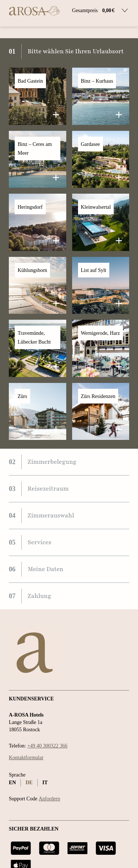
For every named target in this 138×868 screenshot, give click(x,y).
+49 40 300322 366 (47, 746)
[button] (38, 96)
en (12, 783)
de (29, 783)
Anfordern (49, 799)
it (45, 783)
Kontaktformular (26, 758)
